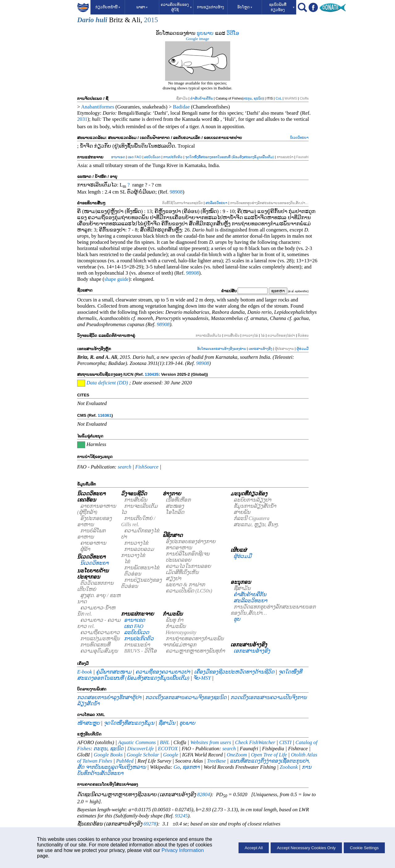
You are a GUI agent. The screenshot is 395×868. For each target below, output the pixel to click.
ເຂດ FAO (135, 157)
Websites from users (211, 742)
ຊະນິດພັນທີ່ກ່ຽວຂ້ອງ (282, 7)
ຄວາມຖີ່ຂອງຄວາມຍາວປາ (163, 672)
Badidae (181, 107)
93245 (181, 816)
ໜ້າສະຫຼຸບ (88, 723)
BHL (165, 742)
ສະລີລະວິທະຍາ (216, 203)
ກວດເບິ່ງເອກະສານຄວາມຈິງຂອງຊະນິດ (186, 697)
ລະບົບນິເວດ (152, 157)
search (125, 467)
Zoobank (289, 767)
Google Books (108, 755)
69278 (150, 824)
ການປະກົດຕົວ (173, 157)
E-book (85, 672)
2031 (82, 119)
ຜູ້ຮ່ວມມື (303, 349)
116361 (105, 415)
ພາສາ (142, 7)
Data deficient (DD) (107, 383)
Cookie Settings (364, 848)
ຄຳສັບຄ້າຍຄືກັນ (202, 98)
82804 (204, 794)
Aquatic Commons (137, 742)
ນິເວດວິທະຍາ (299, 137)
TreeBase (216, 761)
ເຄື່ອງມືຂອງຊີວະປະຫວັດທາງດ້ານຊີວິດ (234, 672)
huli (102, 20)
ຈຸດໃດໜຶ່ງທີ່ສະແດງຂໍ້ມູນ (129, 723)
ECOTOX (168, 749)
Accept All (254, 848)
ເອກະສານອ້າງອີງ (260, 349)
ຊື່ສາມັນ (167, 723)
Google (170, 755)
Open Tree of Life (269, 755)
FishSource (147, 467)
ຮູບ (237, 619)
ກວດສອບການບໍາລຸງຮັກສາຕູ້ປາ (109, 697)
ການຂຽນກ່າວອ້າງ (210, 7)
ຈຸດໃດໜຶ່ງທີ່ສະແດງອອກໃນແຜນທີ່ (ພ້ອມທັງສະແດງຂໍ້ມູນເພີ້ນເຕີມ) (229, 157)
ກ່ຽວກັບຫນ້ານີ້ (108, 7)
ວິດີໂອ (233, 33)
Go (177, 767)
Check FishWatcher (255, 742)
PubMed (125, 761)
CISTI (285, 742)
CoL (279, 98)
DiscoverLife (140, 749)
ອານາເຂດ (118, 157)
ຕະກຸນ (247, 98)
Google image (197, 39)
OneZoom (237, 755)
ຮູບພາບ (205, 33)
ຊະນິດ (258, 98)
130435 (152, 374)
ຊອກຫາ (191, 767)
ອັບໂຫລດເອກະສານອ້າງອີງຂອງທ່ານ (222, 349)
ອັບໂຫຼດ (245, 7)
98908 (176, 192)
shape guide (116, 279)
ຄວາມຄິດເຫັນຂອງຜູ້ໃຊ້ (176, 7)
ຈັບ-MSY (202, 678)
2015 (151, 20)
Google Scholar (143, 755)
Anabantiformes (98, 107)
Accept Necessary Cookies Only (306, 848)
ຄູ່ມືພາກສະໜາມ (114, 672)
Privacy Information (183, 850)
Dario (85, 20)
